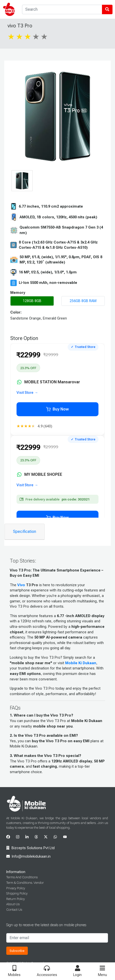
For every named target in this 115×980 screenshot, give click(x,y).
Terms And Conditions (22, 877)
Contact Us (14, 910)
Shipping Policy (17, 893)
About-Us (13, 904)
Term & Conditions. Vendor (25, 883)
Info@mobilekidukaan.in (31, 857)
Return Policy (16, 899)
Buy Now (57, 409)
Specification (25, 531)
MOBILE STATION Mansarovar (48, 382)
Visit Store (25, 393)
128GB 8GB (32, 301)
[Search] (62, 9)
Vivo (21, 585)
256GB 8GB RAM (83, 301)
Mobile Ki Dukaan (81, 663)
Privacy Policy (16, 888)
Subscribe (17, 951)
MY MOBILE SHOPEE (39, 475)
